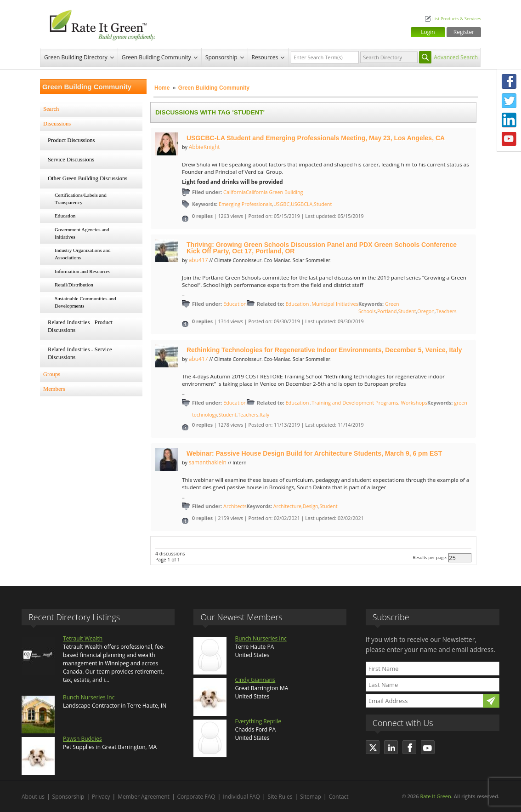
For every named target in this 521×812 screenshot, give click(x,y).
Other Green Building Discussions (88, 178)
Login (428, 32)
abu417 (198, 260)
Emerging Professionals (245, 204)
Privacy (101, 797)
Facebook (509, 81)
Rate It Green (435, 796)
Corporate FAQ (196, 797)
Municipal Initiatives (335, 304)
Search (51, 109)
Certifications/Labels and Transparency (81, 199)
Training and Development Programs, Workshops (369, 403)
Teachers (446, 311)
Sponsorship (221, 57)
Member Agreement (144, 797)
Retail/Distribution (74, 285)
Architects (235, 506)
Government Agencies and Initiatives (82, 233)
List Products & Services (457, 19)
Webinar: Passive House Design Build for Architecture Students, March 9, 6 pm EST (314, 453)
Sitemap (311, 797)
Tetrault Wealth (83, 638)
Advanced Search (456, 57)
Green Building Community (156, 57)
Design (311, 506)
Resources (265, 57)
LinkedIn (509, 120)
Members (54, 389)
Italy (264, 415)
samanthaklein (208, 462)
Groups (52, 374)
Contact (339, 797)
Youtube (509, 139)
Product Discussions (71, 140)
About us (33, 797)
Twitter (509, 101)
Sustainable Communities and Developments (85, 302)
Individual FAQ (241, 797)
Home (162, 88)
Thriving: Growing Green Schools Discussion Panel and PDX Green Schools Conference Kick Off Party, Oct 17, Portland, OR (322, 248)
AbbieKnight (204, 147)
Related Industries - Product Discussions (80, 326)
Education (65, 216)
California (235, 192)
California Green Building (274, 192)
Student (323, 204)
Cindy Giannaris (255, 680)
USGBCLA (302, 204)
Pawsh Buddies (82, 739)
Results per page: (430, 558)
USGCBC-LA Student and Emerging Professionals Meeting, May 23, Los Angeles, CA (316, 138)
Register (464, 32)
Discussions (57, 124)
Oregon (426, 311)
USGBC (281, 204)
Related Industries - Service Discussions (80, 354)
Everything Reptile (258, 721)
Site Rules (280, 797)
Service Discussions (71, 160)
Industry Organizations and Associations (83, 254)
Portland (387, 311)
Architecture (287, 506)
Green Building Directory (76, 57)
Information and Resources (82, 271)
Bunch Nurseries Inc (89, 697)
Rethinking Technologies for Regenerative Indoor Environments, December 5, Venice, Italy (324, 350)
